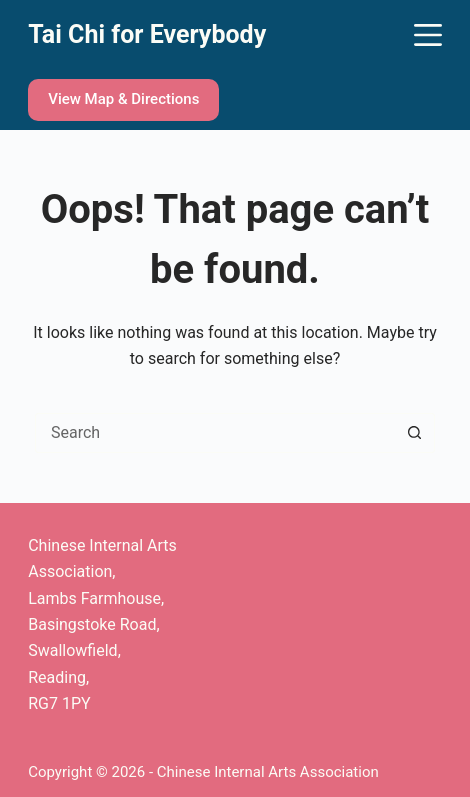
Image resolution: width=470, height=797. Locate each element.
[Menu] (428, 35)
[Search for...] (215, 433)
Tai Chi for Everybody (147, 34)
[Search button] (414, 433)
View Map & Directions (123, 99)
